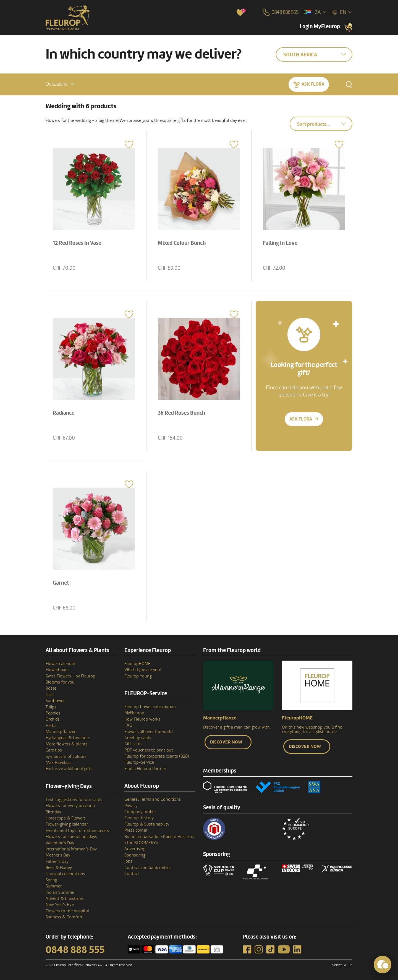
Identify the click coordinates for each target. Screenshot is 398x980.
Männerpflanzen (61, 732)
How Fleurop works (142, 719)
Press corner (136, 830)
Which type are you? (143, 670)
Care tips (54, 750)
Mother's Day (58, 855)
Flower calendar (60, 664)
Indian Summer (60, 892)
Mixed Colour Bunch (182, 243)
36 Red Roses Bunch (182, 413)
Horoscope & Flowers (66, 818)
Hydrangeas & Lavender (68, 738)
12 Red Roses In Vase (77, 243)
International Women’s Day (71, 849)
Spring (51, 880)
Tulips (51, 707)
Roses (51, 688)
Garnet (61, 583)
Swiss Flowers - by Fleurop (70, 676)
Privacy (131, 806)
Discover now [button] (226, 742)
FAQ (128, 725)
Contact (132, 874)
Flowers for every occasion (70, 806)
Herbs (51, 726)
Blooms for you (60, 682)
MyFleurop (134, 713)
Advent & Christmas (65, 898)
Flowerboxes (57, 670)
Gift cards (133, 744)
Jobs (128, 861)
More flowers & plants (67, 744)
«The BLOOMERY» (141, 843)
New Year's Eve (60, 905)
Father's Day (57, 861)
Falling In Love (280, 243)
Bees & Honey (59, 868)
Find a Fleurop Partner (145, 769)
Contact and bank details (148, 868)
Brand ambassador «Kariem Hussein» (159, 837)
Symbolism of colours (66, 756)
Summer (54, 886)
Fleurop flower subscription (150, 707)
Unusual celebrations (65, 874)
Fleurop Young (138, 676)
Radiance (64, 413)
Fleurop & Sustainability (147, 824)
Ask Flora (313, 84)
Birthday (53, 812)
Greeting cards (138, 738)
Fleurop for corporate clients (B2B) (157, 756)
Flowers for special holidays (71, 837)
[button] (60, 84)
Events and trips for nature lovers (77, 831)
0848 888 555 (75, 950)
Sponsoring (135, 855)
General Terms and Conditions (153, 799)
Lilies (50, 695)
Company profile (140, 812)
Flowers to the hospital (67, 911)
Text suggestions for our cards (74, 800)
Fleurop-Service (139, 762)
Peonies (53, 713)
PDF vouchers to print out (149, 750)
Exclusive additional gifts (69, 769)
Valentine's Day (60, 843)
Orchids (53, 719)
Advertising (135, 849)
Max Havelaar (58, 763)
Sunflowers (56, 701)
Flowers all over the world (149, 732)
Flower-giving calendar (67, 824)
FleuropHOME (138, 664)
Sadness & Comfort (64, 917)
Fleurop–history (139, 818)
